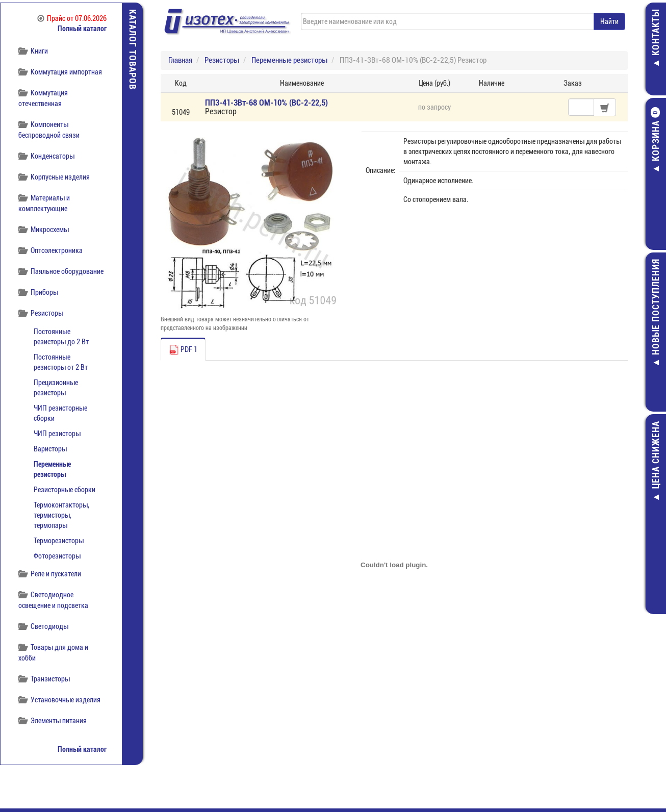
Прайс (72, 18)
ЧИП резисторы (57, 434)
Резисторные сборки (65, 490)
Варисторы (50, 449)
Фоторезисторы (57, 556)
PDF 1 (183, 350)
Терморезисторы (59, 541)
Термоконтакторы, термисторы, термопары (61, 515)
